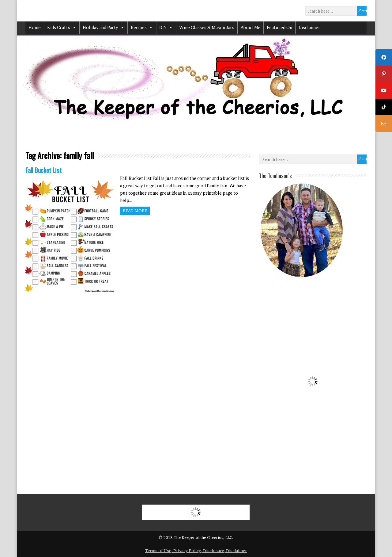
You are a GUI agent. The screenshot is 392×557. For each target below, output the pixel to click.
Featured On (279, 27)
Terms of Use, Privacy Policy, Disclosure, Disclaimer (196, 551)
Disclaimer (309, 27)
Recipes (142, 28)
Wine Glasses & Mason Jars (207, 27)
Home (35, 27)
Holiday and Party (104, 28)
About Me (251, 27)
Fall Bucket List (43, 170)
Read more (135, 211)
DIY (166, 28)
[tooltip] (384, 57)
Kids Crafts (62, 28)
